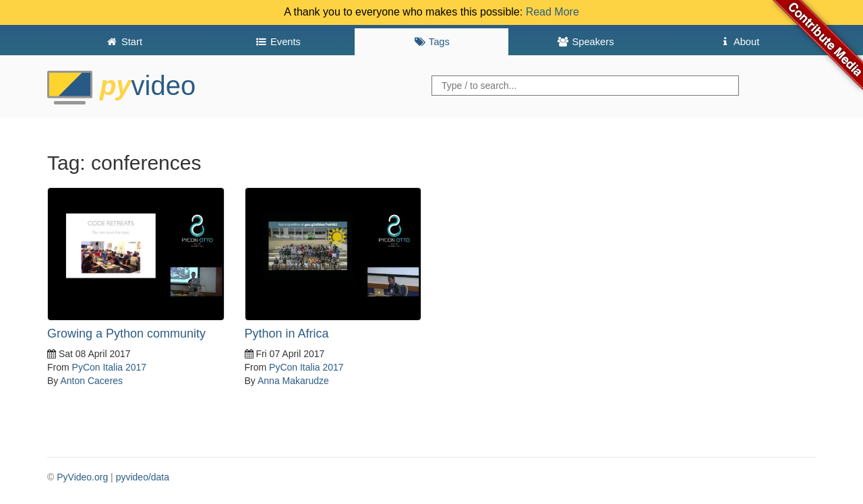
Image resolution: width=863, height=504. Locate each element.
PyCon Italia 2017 (110, 367)
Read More (553, 12)
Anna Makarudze (293, 381)
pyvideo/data (143, 477)
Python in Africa (287, 334)
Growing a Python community (126, 334)
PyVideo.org (82, 477)
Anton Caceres (91, 381)
